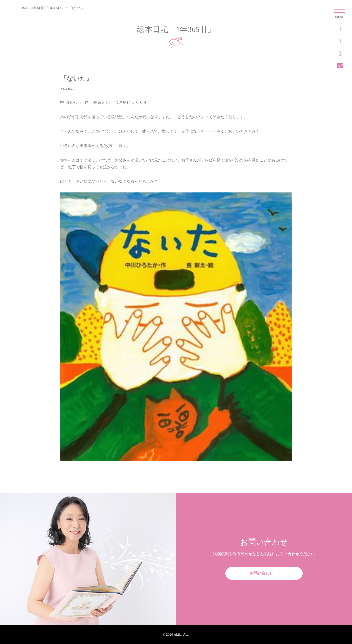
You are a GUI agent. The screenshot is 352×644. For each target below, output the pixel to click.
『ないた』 (77, 8)
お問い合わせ (264, 573)
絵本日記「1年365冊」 (48, 8)
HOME (23, 8)
